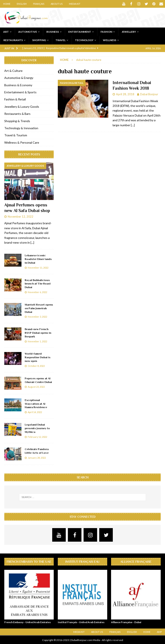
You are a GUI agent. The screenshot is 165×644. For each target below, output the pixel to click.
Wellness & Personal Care (22, 142)
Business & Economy (18, 85)
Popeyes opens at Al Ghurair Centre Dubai (38, 380)
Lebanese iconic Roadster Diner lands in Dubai (38, 259)
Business (53, 32)
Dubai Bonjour (149, 94)
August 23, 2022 (36, 387)
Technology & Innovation (21, 128)
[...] (32, 242)
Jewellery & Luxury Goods (22, 106)
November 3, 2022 (37, 316)
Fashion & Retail (15, 99)
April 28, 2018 (125, 94)
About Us (57, 4)
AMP (159, 632)
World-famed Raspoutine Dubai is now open (38, 357)
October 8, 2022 (36, 366)
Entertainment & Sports (20, 92)
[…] (133, 125)
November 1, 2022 (37, 341)
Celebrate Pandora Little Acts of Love (37, 451)
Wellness (110, 40)
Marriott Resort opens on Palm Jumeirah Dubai (39, 308)
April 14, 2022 (35, 412)
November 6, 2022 (37, 292)
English (22, 4)
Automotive (28, 32)
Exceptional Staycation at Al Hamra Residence (36, 403)
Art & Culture (13, 70)
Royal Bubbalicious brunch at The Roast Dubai (38, 284)
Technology (84, 40)
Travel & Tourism (16, 135)
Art (6, 32)
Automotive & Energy (19, 78)
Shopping (39, 40)
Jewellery (129, 32)
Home (7, 4)
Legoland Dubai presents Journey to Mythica (37, 428)
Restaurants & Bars (17, 113)
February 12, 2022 (37, 437)
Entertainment (80, 32)
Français (39, 4)
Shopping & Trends (17, 121)
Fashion (106, 32)
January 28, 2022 (37, 457)
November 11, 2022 (38, 267)
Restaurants (13, 40)
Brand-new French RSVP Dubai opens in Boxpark (38, 333)
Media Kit (75, 4)
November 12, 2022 (21, 216)
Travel (60, 40)
